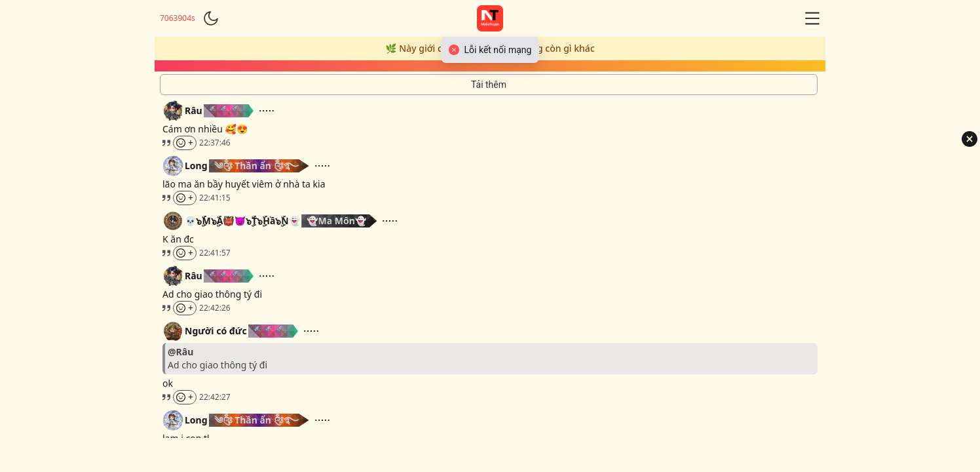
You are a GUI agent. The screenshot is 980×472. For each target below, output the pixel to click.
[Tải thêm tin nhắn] (489, 85)
